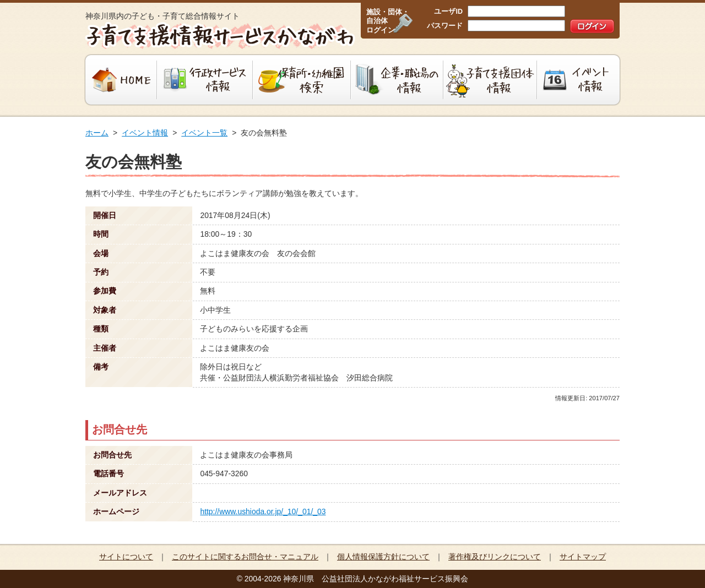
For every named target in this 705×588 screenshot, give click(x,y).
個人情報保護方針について (383, 557)
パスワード (445, 26)
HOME (120, 80)
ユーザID (448, 12)
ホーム (97, 133)
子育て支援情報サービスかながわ (219, 36)
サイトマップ (583, 557)
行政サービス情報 (205, 80)
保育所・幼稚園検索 (302, 80)
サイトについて (126, 557)
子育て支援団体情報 (490, 80)
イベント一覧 (204, 133)
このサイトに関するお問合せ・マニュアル (245, 557)
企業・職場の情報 (397, 80)
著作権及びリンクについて (495, 557)
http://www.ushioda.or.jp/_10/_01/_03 (263, 511)
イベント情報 (580, 80)
